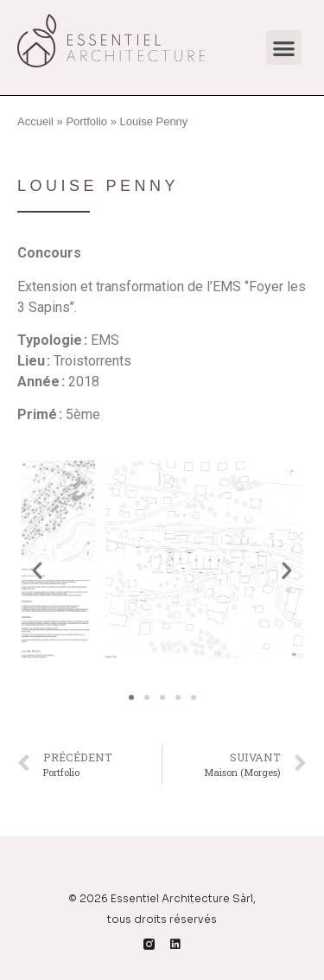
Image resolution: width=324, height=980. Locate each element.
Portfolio (86, 121)
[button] (284, 48)
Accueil (35, 121)
